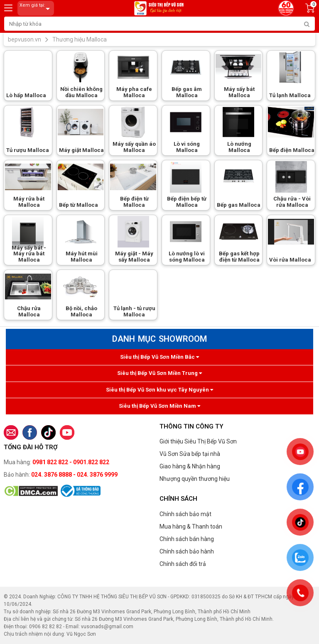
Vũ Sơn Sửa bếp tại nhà (190, 454)
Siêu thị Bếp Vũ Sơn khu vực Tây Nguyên (159, 390)
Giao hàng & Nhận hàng (190, 466)
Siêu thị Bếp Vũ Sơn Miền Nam (159, 406)
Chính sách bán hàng (187, 539)
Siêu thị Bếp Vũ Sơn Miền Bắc (159, 357)
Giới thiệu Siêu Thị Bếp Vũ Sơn (198, 441)
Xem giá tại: (36, 9)
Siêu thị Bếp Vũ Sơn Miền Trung (159, 373)
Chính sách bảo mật (185, 514)
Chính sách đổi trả (183, 564)
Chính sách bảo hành (187, 551)
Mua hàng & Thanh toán (191, 526)
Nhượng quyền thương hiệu (195, 479)
